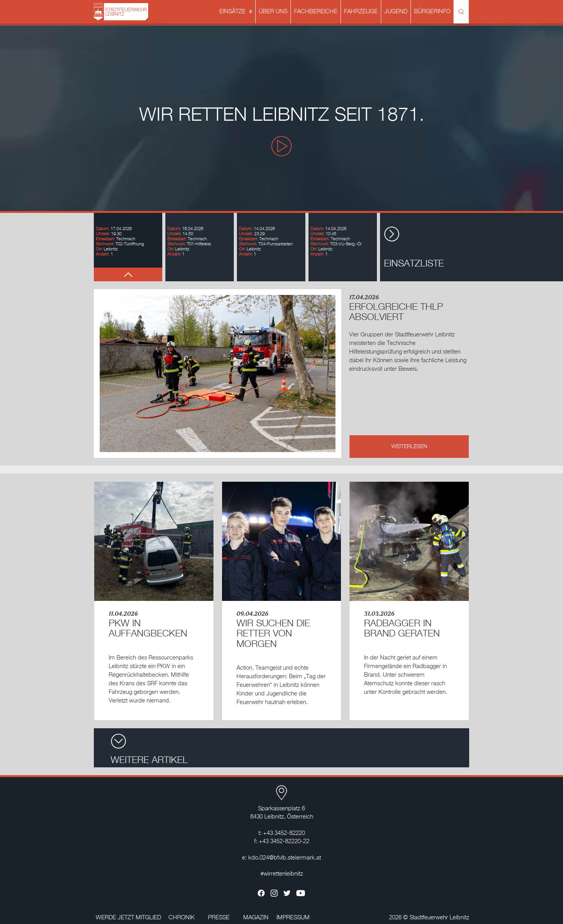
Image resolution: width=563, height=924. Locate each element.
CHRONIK (182, 918)
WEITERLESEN (409, 447)
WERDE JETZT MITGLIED (128, 918)
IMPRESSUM (293, 918)
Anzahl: (103, 254)
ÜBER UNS (273, 12)
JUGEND (396, 12)
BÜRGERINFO (432, 12)
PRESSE (219, 918)
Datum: (103, 229)
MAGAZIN (256, 918)
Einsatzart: (105, 239)
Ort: (99, 249)
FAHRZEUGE (361, 12)
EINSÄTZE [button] (236, 12)
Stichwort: (105, 244)
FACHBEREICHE (316, 12)
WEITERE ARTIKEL (149, 749)
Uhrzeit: (103, 234)
